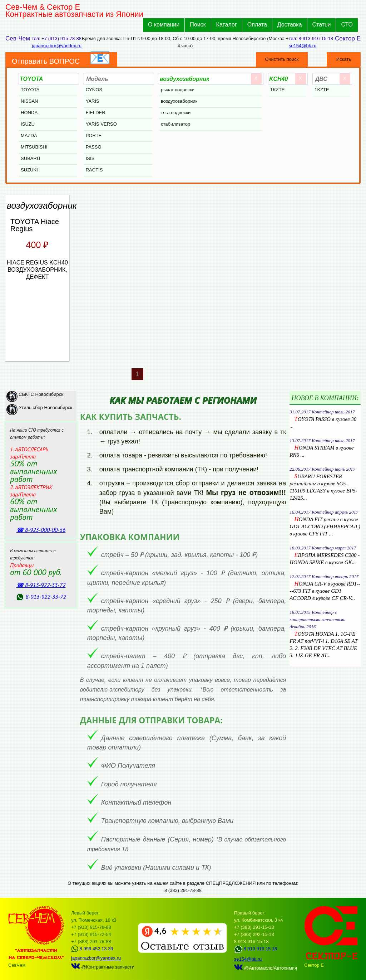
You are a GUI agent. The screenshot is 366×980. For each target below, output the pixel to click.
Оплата (257, 25)
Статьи (322, 25)
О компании (164, 25)
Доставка (290, 25)
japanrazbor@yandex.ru (57, 46)
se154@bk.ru (303, 46)
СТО (347, 25)
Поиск (198, 25)
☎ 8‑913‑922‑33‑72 (41, 585)
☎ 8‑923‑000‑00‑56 (41, 530)
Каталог (227, 25)
